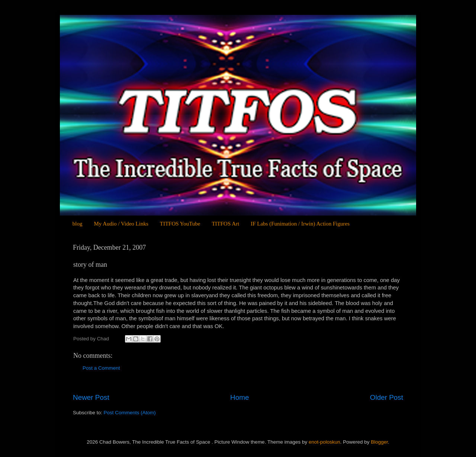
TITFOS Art (225, 224)
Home (239, 397)
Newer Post (91, 397)
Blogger (379, 442)
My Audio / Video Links (121, 224)
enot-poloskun (324, 442)
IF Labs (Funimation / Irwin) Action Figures (300, 224)
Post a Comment (101, 368)
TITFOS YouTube (180, 224)
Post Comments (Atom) (130, 413)
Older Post (387, 397)
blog (78, 224)
